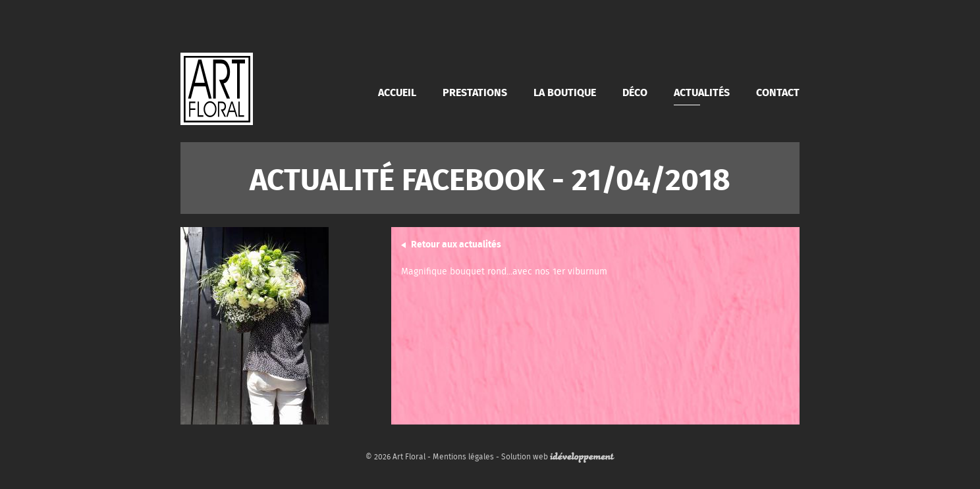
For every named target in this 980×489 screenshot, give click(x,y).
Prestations (475, 92)
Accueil (397, 92)
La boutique (565, 92)
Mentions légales (463, 456)
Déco (635, 92)
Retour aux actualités (456, 244)
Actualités (702, 92)
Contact (778, 92)
